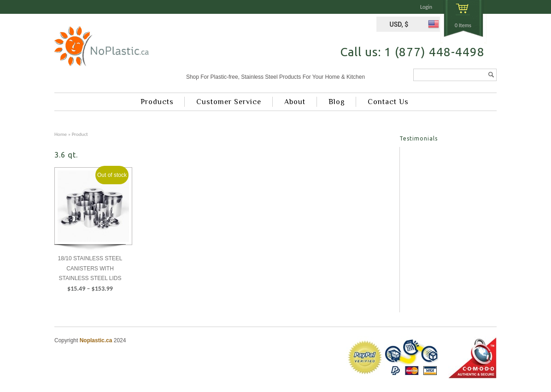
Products (157, 102)
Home (61, 134)
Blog (337, 102)
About (295, 102)
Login (426, 7)
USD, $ (399, 24)
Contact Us (388, 102)
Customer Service (229, 102)
